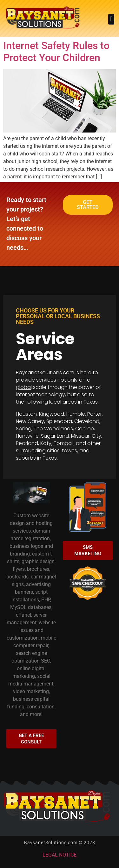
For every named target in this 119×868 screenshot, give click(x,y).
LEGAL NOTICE (60, 855)
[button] (111, 19)
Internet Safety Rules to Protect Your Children (56, 52)
